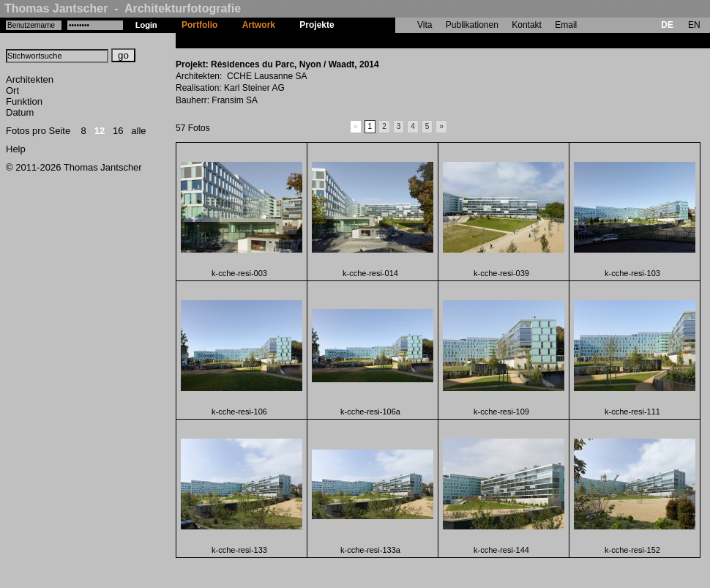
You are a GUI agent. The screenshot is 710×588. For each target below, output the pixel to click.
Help (16, 149)
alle (138, 131)
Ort (12, 90)
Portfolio (199, 25)
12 (100, 131)
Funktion (24, 101)
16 (118, 131)
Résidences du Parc (388, 40)
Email (566, 25)
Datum (20, 112)
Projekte (317, 25)
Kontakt (527, 25)
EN (694, 25)
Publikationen (472, 25)
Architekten (30, 79)
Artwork (259, 25)
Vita (425, 25)
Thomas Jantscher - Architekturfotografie (123, 8)
